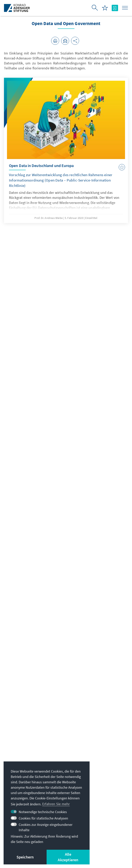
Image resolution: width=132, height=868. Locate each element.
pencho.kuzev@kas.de (24, 693)
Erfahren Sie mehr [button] (56, 804)
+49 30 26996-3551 (22, 707)
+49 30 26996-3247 (22, 700)
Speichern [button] (25, 857)
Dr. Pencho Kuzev (20, 645)
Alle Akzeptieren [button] (68, 857)
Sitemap (107, 842)
